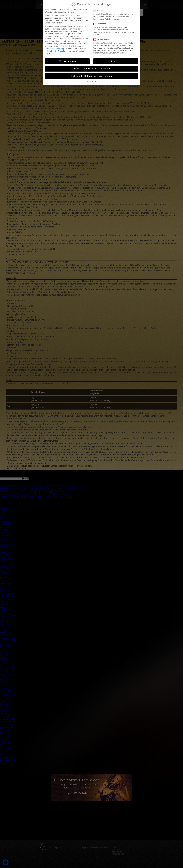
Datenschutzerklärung (54, 49)
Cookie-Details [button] (92, 82)
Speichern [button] (116, 61)
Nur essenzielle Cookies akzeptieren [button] (91, 69)
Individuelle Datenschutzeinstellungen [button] (92, 76)
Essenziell (100, 11)
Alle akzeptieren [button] (67, 61)
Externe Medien (102, 39)
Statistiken (100, 24)
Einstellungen (64, 51)
